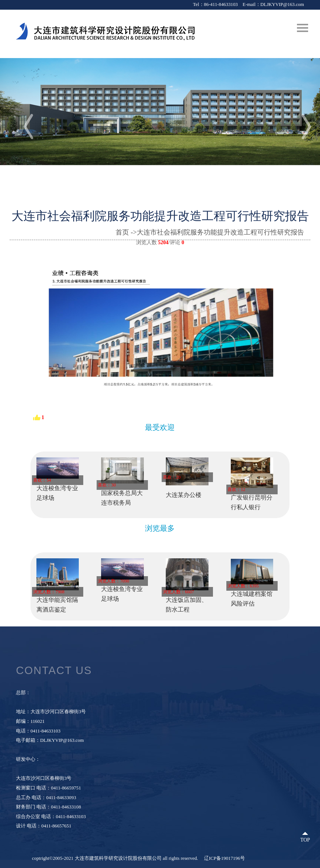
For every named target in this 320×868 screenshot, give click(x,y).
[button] (299, 125)
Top (305, 840)
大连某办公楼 (184, 495)
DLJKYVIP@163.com (282, 4)
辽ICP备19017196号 (224, 858)
